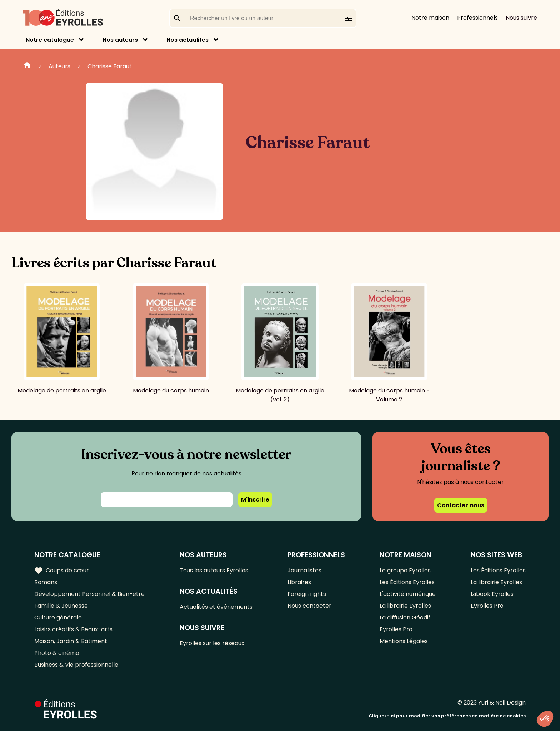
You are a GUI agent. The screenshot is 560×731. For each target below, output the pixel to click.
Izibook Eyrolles (492, 594)
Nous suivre (521, 18)
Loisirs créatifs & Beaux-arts (73, 629)
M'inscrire (255, 500)
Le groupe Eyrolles (405, 570)
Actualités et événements (216, 607)
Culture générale (58, 618)
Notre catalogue (50, 40)
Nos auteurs (120, 40)
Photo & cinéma (57, 653)
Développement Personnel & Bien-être (89, 594)
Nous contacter (309, 606)
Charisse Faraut (110, 66)
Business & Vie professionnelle (76, 665)
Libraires (299, 582)
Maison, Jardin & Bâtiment (71, 641)
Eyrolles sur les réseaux (212, 643)
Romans (46, 582)
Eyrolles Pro (396, 629)
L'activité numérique (408, 594)
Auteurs (59, 66)
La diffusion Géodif (405, 618)
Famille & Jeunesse (61, 606)
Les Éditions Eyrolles (407, 582)
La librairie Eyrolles (405, 606)
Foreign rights (307, 594)
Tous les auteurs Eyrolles (214, 570)
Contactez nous (461, 505)
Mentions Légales (404, 641)
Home (27, 66)
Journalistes (304, 570)
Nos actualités (187, 40)
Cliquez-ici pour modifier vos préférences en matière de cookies (447, 716)
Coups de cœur (62, 571)
